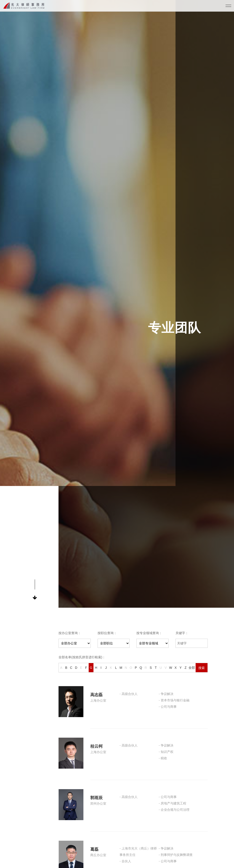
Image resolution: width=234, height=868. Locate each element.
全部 (192, 668)
